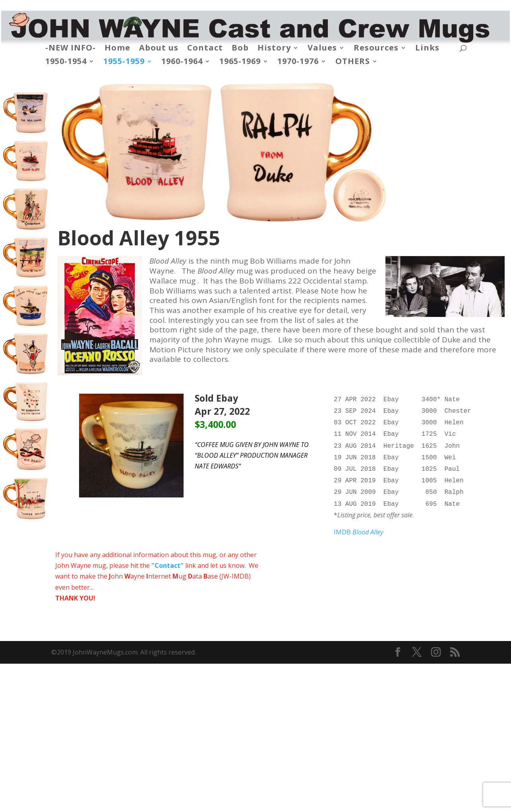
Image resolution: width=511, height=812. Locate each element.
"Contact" (167, 558)
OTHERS (353, 62)
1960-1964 (182, 62)
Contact (205, 49)
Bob (240, 49)
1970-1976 (298, 62)
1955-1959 (124, 62)
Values (322, 49)
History (274, 49)
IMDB (358, 524)
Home (117, 49)
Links (427, 49)
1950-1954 (66, 62)
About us (159, 49)
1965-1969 (240, 62)
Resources (376, 49)
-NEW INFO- (71, 49)
